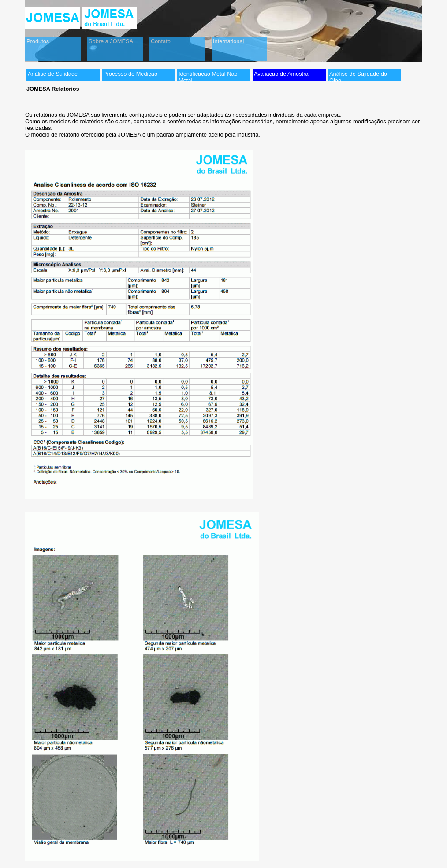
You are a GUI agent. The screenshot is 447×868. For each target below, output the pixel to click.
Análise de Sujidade (53, 74)
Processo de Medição (130, 74)
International (228, 41)
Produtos (38, 41)
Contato (161, 41)
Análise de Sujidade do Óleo (358, 76)
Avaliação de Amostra (281, 74)
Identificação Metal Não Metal (208, 76)
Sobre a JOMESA (111, 41)
